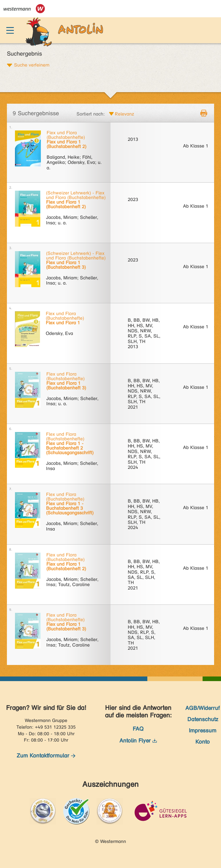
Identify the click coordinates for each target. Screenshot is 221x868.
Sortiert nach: (91, 114)
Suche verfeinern (32, 65)
